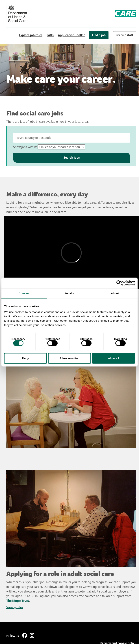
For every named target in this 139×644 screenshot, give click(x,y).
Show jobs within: (25, 147)
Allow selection (69, 358)
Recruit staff (125, 35)
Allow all (113, 358)
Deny (26, 358)
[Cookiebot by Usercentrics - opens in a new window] (119, 283)
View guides (15, 607)
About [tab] (115, 293)
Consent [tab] (24, 293)
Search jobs (72, 158)
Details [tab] (69, 293)
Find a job (99, 35)
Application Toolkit (71, 35)
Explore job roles (31, 35)
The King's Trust (18, 601)
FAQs (50, 35)
